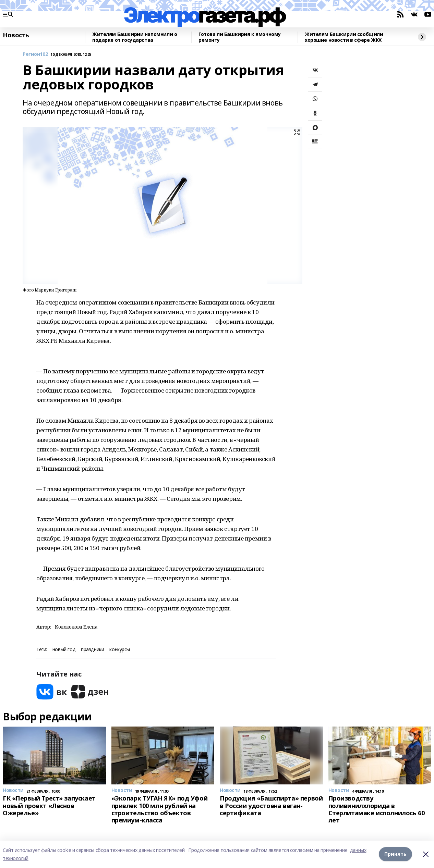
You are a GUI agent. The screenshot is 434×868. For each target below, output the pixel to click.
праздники (92, 650)
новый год (64, 650)
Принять (395, 854)
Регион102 (35, 54)
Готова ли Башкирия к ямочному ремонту (240, 37)
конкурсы (120, 650)
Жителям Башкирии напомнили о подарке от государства (135, 37)
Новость (16, 35)
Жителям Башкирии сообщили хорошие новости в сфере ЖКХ (344, 37)
